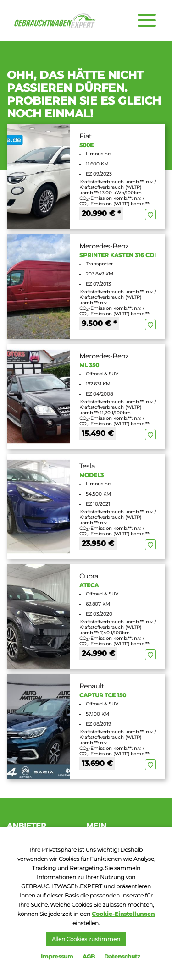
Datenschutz (122, 956)
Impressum (57, 956)
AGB (89, 956)
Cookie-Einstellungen (123, 914)
